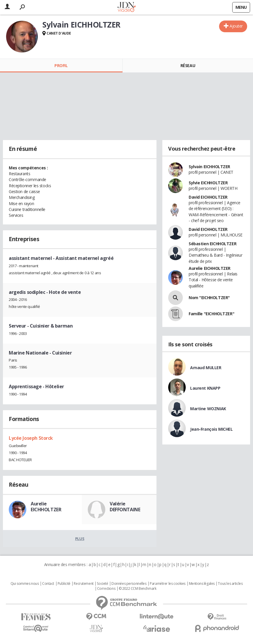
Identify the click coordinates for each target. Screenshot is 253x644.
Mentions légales (202, 584)
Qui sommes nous (25, 584)
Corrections (106, 589)
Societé (102, 584)
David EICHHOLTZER (208, 197)
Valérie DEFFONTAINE (125, 507)
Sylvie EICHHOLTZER (208, 183)
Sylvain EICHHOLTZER (209, 167)
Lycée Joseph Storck (31, 438)
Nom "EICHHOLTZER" (209, 298)
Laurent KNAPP (205, 388)
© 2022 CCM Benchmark (138, 589)
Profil (61, 65)
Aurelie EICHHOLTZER (46, 507)
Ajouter (236, 26)
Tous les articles (230, 584)
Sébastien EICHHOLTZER (212, 244)
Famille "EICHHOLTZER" (211, 314)
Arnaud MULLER (206, 368)
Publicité (64, 584)
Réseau (188, 65)
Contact (48, 584)
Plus (80, 539)
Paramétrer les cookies (168, 584)
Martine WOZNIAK (208, 409)
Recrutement (84, 584)
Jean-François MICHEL (211, 429)
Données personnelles (129, 584)
